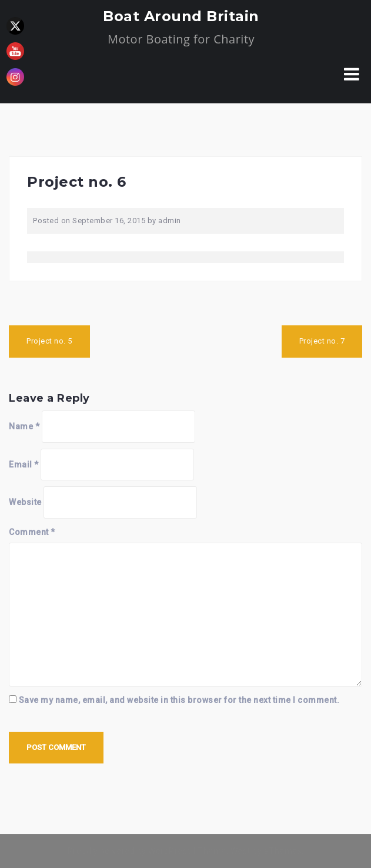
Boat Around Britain (181, 16)
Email (24, 465)
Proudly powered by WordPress (130, 851)
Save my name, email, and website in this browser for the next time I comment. (179, 700)
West (240, 851)
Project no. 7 (322, 341)
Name (24, 426)
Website (25, 502)
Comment (32, 532)
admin (170, 221)
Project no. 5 (49, 341)
